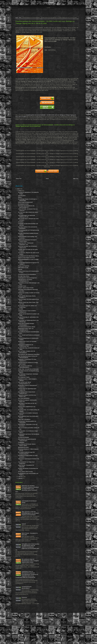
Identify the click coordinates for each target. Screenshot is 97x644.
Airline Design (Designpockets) (26, 204)
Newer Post (19, 180)
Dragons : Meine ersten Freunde (26, 295)
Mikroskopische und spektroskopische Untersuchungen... (23, 451)
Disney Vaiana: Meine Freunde (26, 484)
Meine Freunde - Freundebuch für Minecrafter (26, 553)
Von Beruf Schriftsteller (24, 448)
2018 (19, 190)
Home (48, 8)
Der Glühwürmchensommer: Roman (27, 334)
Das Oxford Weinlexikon (24, 409)
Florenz (20, 199)
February (21, 489)
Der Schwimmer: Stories (24, 388)
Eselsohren (21, 223)
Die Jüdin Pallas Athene (24, 282)
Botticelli (20, 274)
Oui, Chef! (21, 316)
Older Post (75, 180)
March (20, 192)
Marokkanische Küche (24, 459)
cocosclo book (48, 3)
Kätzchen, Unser (22, 294)
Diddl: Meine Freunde (23, 272)
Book (20, 18)
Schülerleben (22, 454)
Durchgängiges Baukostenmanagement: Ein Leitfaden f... (26, 267)
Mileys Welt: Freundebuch (25, 430)
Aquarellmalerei (22, 197)
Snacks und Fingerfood (24, 270)
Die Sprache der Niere (24, 206)
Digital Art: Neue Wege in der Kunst (27, 261)
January (21, 490)
